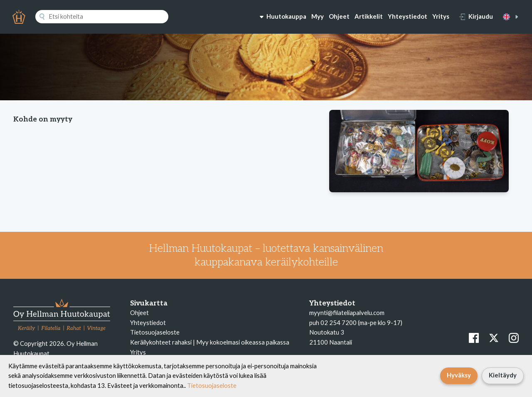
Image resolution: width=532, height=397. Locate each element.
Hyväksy (459, 375)
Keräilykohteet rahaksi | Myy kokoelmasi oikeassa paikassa (210, 342)
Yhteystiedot (408, 16)
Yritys (441, 16)
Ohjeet (339, 16)
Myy (318, 16)
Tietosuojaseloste (155, 332)
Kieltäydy (503, 375)
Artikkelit (369, 16)
